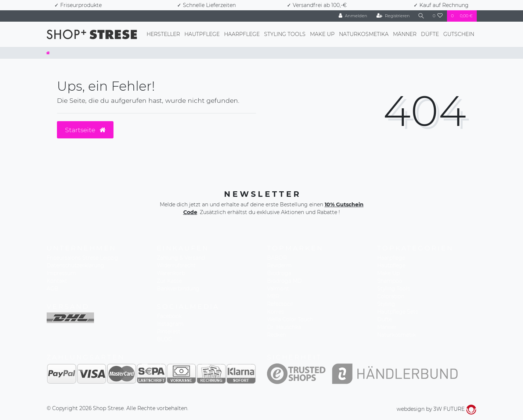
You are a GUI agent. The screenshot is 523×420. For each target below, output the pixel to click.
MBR (273, 296)
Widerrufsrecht (176, 265)
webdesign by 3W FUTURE (437, 409)
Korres (275, 312)
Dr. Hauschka (284, 327)
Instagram (170, 324)
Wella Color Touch (290, 319)
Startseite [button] (85, 130)
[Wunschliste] (438, 16)
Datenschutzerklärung (75, 265)
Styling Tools (285, 34)
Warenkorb (171, 273)
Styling (386, 304)
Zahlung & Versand (181, 258)
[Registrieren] (393, 16)
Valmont (278, 289)
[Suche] (421, 16)
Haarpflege (242, 34)
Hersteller (163, 34)
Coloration (391, 296)
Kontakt (57, 281)
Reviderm (279, 265)
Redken (277, 335)
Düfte (430, 34)
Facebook (169, 316)
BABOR (277, 258)
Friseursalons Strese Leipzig (82, 258)
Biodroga (279, 273)
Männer (405, 34)
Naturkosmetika (364, 34)
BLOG (165, 339)
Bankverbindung (178, 289)
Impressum (61, 273)
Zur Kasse (169, 281)
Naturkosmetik (396, 335)
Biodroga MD (284, 281)
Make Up (322, 34)
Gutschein (459, 34)
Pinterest (169, 332)
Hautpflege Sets (398, 312)
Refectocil (280, 304)
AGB (53, 289)
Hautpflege (202, 34)
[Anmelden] (353, 16)
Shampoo (390, 281)
